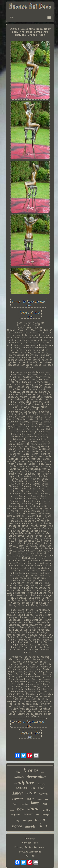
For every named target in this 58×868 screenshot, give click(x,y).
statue (33, 809)
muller (30, 799)
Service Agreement (30, 852)
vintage (45, 815)
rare (18, 772)
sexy (17, 820)
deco (44, 825)
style (31, 793)
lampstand (22, 788)
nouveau (44, 794)
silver (12, 811)
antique (27, 820)
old (37, 815)
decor (40, 819)
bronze (31, 770)
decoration (36, 777)
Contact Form (30, 843)
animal (39, 799)
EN (27, 856)
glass (46, 809)
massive (28, 814)
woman (19, 777)
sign (46, 799)
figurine (18, 798)
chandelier (41, 784)
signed (17, 826)
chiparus (15, 815)
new (21, 809)
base (45, 804)
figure (15, 804)
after (43, 773)
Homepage (30, 838)
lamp (35, 803)
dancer (18, 793)
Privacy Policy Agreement (30, 847)
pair (41, 788)
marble (30, 826)
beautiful (24, 804)
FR (33, 856)
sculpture (24, 783)
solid (33, 788)
